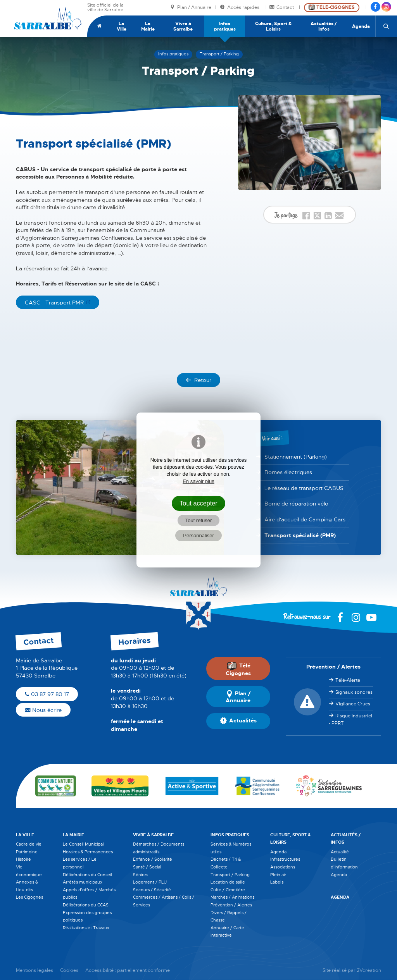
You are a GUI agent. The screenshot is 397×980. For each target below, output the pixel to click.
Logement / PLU (150, 882)
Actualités (238, 721)
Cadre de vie (29, 844)
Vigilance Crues (353, 704)
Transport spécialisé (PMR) (300, 535)
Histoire (23, 859)
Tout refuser (199, 520)
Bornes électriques (288, 472)
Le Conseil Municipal (83, 844)
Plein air (278, 875)
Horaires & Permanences (88, 852)
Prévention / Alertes (231, 905)
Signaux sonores (354, 692)
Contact (282, 8)
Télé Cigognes (238, 669)
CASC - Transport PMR (54, 303)
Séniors (141, 875)
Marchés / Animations (232, 897)
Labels (277, 882)
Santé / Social (147, 867)
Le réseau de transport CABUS (304, 488)
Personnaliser (198, 536)
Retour (198, 380)
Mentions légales (35, 971)
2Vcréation (369, 971)
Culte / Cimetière (228, 890)
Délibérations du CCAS (86, 905)
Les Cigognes (29, 897)
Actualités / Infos (324, 26)
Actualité (340, 852)
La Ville (122, 26)
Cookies (69, 971)
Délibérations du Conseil (87, 875)
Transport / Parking (230, 875)
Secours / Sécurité (152, 890)
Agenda (361, 26)
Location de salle (228, 882)
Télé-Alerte (348, 680)
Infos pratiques (225, 26)
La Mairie (148, 26)
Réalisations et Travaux (86, 928)
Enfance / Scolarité (153, 859)
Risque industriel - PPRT (350, 720)
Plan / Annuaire (191, 8)
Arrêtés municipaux (83, 882)
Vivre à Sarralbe (183, 26)
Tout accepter (198, 503)
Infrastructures (285, 859)
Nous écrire (43, 710)
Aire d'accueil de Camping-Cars (305, 519)
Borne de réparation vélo (296, 504)
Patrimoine (27, 852)
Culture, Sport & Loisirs (273, 26)
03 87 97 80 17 (47, 694)
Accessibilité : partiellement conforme (128, 971)
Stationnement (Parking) (296, 457)
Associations (283, 867)
